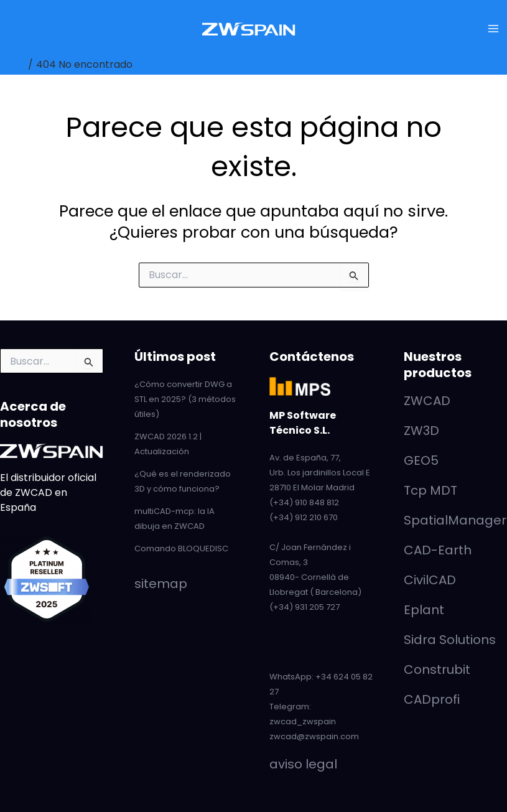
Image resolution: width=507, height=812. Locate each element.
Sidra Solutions (450, 640)
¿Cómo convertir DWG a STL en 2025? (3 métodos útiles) (185, 399)
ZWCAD (427, 401)
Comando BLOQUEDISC (181, 548)
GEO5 (421, 460)
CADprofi (432, 699)
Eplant (424, 610)
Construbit (437, 670)
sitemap (161, 584)
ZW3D (421, 431)
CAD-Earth (438, 550)
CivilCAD (430, 580)
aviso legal (303, 764)
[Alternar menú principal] (493, 29)
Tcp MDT (430, 490)
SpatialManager (455, 520)
